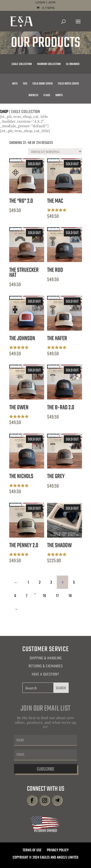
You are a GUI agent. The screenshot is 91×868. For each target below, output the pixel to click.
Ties (25, 83)
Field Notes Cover (68, 83)
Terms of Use (32, 850)
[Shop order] (55, 152)
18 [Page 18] (70, 595)
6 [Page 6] (15, 595)
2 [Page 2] (40, 582)
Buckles (33, 95)
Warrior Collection (49, 64)
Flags (47, 95)
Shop (4, 111)
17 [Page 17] (57, 595)
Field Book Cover (43, 83)
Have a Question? (45, 674)
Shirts (59, 95)
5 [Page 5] (74, 582)
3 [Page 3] (51, 582)
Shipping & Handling (46, 658)
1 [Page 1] (28, 582)
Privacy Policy (58, 850)
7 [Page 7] (27, 595)
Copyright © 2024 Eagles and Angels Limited (45, 857)
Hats (15, 83)
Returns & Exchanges (46, 666)
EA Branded (73, 64)
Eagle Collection (22, 64)
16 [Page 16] (44, 595)
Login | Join (45, 3)
